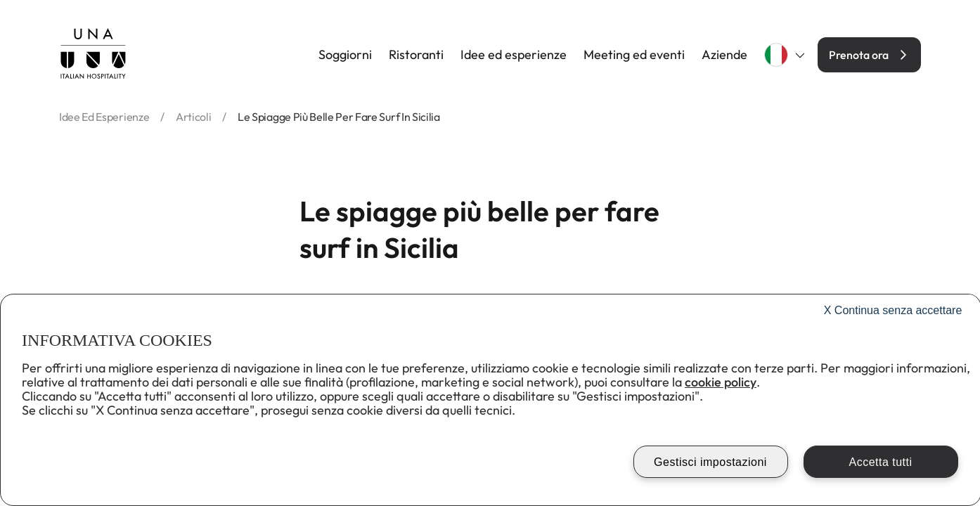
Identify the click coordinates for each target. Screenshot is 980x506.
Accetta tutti (880, 462)
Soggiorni (345, 55)
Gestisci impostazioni (710, 462)
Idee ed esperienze (514, 55)
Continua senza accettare (893, 310)
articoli (193, 117)
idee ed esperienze (104, 117)
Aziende (724, 55)
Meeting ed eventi (634, 55)
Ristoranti (416, 55)
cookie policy (721, 382)
